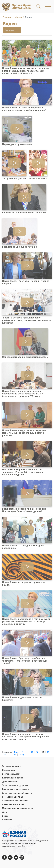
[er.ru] (22, 857)
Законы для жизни (11, 766)
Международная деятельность (18, 808)
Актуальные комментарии (15, 801)
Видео (5, 816)
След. (22, 755)
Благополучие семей (13, 778)
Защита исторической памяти (17, 793)
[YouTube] (16, 857)
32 (15, 755)
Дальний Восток (10, 782)
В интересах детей (11, 774)
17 (32, 752)
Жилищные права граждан (15, 789)
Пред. (17, 752)
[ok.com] (4, 857)
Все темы (12, 30)
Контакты (7, 820)
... (27, 752)
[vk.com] (10, 857)
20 (48, 752)
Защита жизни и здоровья (15, 785)
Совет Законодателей (13, 804)
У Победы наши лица (13, 797)
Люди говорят (9, 770)
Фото (5, 812)
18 (37, 752)
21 (5, 755)
